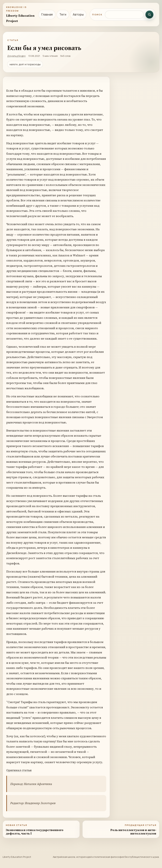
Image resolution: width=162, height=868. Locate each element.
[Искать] (149, 15)
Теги (63, 14)
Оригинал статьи (19, 770)
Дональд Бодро (16, 56)
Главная (47, 14)
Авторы (78, 14)
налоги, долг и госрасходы (25, 64)
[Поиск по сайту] (124, 15)
